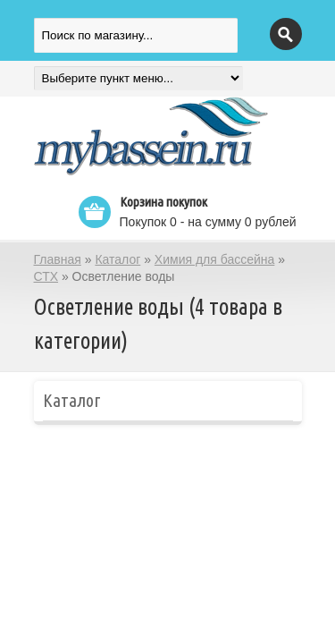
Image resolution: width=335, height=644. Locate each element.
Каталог (117, 259)
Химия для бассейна (215, 259)
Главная (58, 259)
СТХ (46, 276)
